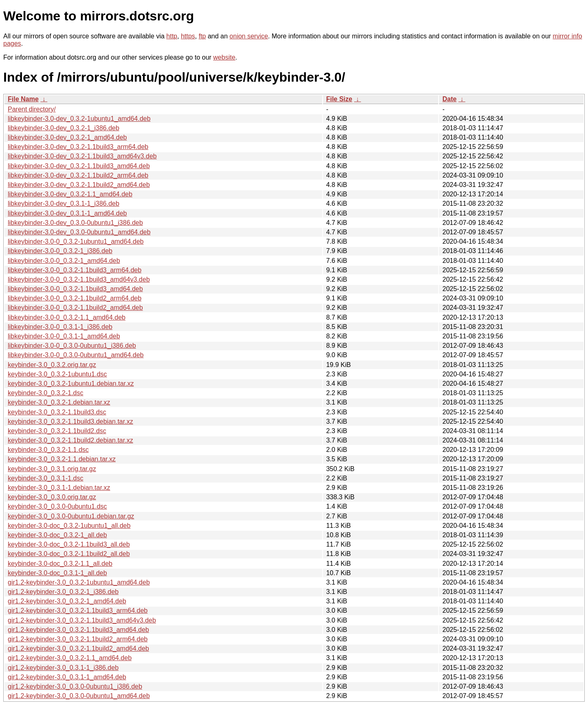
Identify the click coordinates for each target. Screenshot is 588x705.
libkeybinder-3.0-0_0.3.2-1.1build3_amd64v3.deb (79, 279)
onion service (249, 36)
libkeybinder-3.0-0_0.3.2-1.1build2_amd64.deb (75, 308)
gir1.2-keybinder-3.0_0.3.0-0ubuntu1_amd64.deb (79, 696)
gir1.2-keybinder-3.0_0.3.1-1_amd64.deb (67, 677)
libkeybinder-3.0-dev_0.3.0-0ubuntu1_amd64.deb (79, 232)
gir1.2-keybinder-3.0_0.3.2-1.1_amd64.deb (70, 658)
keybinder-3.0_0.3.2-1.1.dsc (48, 450)
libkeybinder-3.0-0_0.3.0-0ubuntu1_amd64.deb (76, 355)
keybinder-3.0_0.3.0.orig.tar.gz (52, 497)
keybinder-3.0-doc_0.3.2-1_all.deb (57, 535)
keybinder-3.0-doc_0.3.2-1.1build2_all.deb (69, 554)
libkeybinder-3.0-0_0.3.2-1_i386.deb (60, 251)
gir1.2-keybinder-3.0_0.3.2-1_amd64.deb (67, 601)
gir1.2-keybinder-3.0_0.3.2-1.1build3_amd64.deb (78, 630)
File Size (339, 99)
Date (449, 99)
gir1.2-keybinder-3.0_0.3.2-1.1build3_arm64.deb (78, 610)
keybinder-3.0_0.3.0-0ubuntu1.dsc (57, 506)
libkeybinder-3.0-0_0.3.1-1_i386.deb (60, 327)
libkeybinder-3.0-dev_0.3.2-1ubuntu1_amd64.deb (79, 119)
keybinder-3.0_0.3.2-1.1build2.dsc (57, 431)
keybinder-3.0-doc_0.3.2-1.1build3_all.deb (69, 544)
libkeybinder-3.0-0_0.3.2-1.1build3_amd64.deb (75, 289)
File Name (23, 99)
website (224, 57)
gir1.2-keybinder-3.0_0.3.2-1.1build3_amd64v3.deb (82, 620)
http (172, 36)
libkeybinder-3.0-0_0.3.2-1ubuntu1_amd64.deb (76, 241)
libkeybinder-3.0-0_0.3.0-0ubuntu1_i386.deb (72, 346)
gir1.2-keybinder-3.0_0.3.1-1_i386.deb (63, 668)
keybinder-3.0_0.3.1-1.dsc (46, 478)
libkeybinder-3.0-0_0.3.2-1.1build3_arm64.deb (75, 270)
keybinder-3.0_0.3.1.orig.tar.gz (52, 469)
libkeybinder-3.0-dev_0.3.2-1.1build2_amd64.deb (79, 185)
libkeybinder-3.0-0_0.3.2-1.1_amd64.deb (67, 317)
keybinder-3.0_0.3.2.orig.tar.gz (52, 365)
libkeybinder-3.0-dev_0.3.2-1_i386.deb (63, 128)
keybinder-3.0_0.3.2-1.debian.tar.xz (59, 402)
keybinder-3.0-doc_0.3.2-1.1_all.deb (60, 564)
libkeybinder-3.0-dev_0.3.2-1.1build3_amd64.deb (79, 166)
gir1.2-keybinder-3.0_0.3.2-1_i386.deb (63, 592)
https (188, 36)
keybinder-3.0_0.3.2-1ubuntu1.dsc (57, 374)
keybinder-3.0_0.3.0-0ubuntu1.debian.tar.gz (71, 516)
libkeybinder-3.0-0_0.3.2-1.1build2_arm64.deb (75, 298)
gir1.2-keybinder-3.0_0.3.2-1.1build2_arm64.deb (78, 639)
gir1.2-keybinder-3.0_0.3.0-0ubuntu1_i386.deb (75, 686)
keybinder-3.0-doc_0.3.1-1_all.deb (57, 573)
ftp (202, 36)
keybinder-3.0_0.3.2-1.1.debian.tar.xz (62, 459)
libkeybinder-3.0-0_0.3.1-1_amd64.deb (64, 336)
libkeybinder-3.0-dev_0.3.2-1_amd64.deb (67, 137)
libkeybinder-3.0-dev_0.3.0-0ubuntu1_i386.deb (75, 223)
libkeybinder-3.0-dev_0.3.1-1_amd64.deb (67, 213)
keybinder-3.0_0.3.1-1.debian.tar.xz (59, 488)
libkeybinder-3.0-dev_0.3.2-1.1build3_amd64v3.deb (82, 156)
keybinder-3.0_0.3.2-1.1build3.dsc (57, 412)
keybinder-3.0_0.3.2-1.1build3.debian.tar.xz (70, 421)
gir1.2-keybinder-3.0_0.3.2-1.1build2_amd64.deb (78, 648)
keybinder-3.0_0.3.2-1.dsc (46, 393)
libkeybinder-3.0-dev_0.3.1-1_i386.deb (63, 203)
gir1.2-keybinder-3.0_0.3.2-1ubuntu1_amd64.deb (79, 582)
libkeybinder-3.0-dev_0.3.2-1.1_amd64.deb (70, 194)
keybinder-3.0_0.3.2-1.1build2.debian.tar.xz (70, 440)
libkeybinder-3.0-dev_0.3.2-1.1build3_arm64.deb (78, 147)
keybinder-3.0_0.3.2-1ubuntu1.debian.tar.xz (71, 384)
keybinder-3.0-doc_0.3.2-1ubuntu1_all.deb (69, 526)
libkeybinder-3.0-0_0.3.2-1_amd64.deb (64, 261)
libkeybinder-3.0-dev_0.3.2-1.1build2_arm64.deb (78, 175)
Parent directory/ (32, 109)
